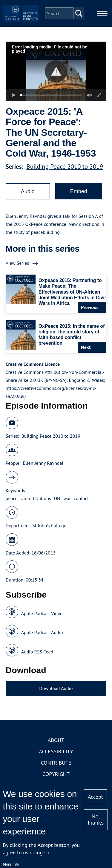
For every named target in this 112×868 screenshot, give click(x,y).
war (67, 498)
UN (57, 498)
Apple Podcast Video (42, 613)
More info (11, 864)
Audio (28, 191)
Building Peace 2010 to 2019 (65, 167)
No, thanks (96, 820)
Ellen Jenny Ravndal (43, 463)
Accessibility (56, 751)
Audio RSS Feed (37, 652)
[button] (56, 71)
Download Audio (56, 688)
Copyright (56, 774)
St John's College (49, 525)
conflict (81, 498)
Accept (95, 797)
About (56, 740)
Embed (79, 191)
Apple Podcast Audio (42, 632)
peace (12, 498)
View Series (17, 263)
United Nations (36, 498)
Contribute (56, 763)
